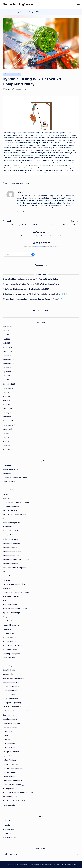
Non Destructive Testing (12, 682)
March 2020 (7, 449)
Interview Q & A (8, 633)
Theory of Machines (10, 764)
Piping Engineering (10, 690)
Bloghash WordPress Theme (65, 864)
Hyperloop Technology (11, 613)
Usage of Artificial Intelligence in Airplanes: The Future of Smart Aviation (30, 279)
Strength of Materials (12, 74)
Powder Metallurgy (10, 695)
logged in (38, 246)
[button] (22, 212)
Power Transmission (10, 699)
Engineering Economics (12, 543)
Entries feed (10, 829)
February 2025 (8, 351)
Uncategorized (8, 789)
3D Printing (7, 465)
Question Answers (10, 719)
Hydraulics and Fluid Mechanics (15, 609)
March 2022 (7, 405)
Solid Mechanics (9, 744)
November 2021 (8, 417)
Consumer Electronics (11, 506)
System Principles (9, 760)
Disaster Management (11, 523)
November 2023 (9, 384)
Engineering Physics (10, 564)
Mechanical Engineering (19, 4)
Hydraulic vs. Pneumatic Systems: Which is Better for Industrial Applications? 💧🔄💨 (35, 294)
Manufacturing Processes (13, 645)
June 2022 (7, 392)
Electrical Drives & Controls (13, 531)
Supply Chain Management (13, 756)
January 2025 (8, 355)
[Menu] (78, 5)
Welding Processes (10, 797)
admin (20, 192)
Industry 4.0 (7, 629)
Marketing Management (12, 654)
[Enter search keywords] (19, 254)
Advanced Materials (10, 469)
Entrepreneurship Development (15, 568)
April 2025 (6, 343)
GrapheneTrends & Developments (16, 592)
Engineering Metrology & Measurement (18, 560)
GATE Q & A (7, 588)
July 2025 (6, 331)
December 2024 (9, 360)
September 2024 (9, 372)
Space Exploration (10, 748)
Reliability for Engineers (11, 723)
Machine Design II (9, 641)
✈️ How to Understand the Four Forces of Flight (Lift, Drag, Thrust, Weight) (31, 284)
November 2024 (9, 364)
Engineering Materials (11, 547)
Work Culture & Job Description (15, 801)
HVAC (5, 600)
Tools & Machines (10, 776)
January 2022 (8, 413)
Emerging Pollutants (10, 535)
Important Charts (9, 621)
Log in (7, 825)
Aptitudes (6, 486)
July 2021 (6, 433)
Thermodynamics (10, 772)
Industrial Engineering (11, 625)
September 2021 (9, 425)
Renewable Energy (10, 727)
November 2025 (9, 327)
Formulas (6, 580)
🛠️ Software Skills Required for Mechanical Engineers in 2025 (26, 289)
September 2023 (9, 388)
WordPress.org (11, 837)
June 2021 (6, 437)
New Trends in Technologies (14, 678)
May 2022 (6, 396)
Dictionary (7, 519)
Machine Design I (9, 637)
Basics (5, 494)
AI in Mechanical (9, 482)
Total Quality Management (13, 780)
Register (8, 821)
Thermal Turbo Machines (12, 768)
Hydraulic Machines (10, 605)
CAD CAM (6, 498)
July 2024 (6, 376)
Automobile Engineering (12, 490)
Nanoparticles (8, 674)
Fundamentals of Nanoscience (15, 584)
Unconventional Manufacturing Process (18, 793)
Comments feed (12, 833)
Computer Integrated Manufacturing (17, 502)
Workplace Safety (10, 805)
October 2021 (8, 421)
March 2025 (7, 347)
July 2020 (6, 445)
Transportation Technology (13, 785)
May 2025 (6, 339)
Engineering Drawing (10, 539)
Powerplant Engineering (12, 703)
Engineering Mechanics (11, 555)
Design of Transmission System (15, 515)
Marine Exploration (10, 650)
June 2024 (7, 380)
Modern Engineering (10, 666)
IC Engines (7, 617)
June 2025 (7, 335)
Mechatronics (8, 662)
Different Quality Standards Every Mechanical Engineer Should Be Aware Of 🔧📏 (34, 299)
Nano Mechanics (9, 670)
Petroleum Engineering (11, 686)
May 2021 (6, 441)
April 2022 (6, 400)
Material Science (9, 658)
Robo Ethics (7, 731)
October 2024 (8, 368)
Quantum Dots (8, 715)
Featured (6, 576)
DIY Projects (7, 527)
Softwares (7, 740)
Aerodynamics (8, 474)
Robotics (6, 735)
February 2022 (8, 409)
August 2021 (7, 429)
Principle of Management (12, 707)
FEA (4, 572)
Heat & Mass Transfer (11, 596)
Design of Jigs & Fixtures (12, 510)
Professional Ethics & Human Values (16, 711)
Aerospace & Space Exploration (15, 478)
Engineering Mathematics (12, 551)
